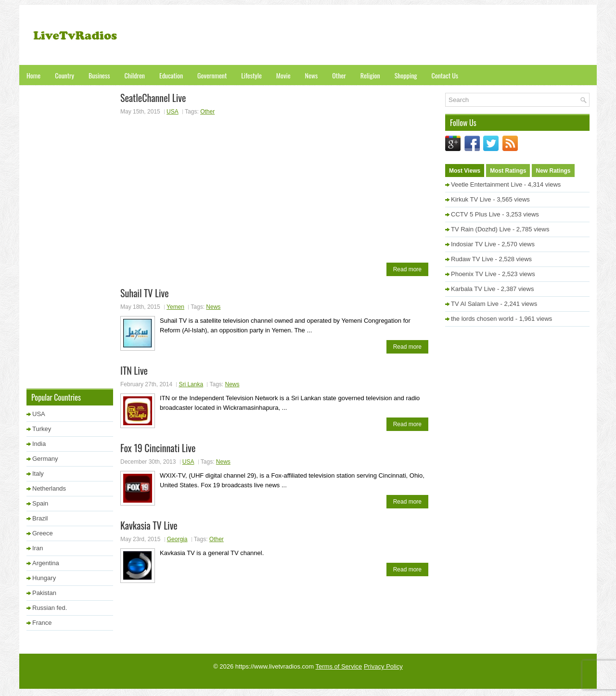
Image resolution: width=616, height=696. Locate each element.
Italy (38, 474)
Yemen (175, 307)
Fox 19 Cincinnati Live (158, 448)
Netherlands (49, 488)
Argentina (46, 563)
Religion (370, 75)
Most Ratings (508, 171)
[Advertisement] (414, 36)
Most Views (465, 171)
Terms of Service (339, 666)
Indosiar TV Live (474, 244)
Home (33, 75)
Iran (38, 548)
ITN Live (134, 370)
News (312, 75)
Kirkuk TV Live (471, 199)
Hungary (44, 578)
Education (171, 75)
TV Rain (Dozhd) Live (481, 229)
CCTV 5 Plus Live (476, 214)
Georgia (177, 539)
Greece (43, 533)
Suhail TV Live (145, 293)
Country (64, 75)
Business (99, 75)
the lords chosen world (482, 319)
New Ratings (553, 171)
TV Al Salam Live (475, 304)
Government (212, 75)
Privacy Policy (383, 666)
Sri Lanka (191, 384)
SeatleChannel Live (153, 98)
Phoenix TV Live (474, 274)
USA (173, 112)
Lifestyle (251, 75)
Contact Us (445, 75)
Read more (407, 269)
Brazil (40, 518)
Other (339, 75)
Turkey (42, 429)
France (42, 623)
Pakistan (44, 593)
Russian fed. (50, 608)
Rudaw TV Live (472, 259)
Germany (45, 459)
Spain (40, 503)
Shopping (406, 75)
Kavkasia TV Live (149, 525)
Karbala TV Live (473, 289)
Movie (283, 75)
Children (135, 75)
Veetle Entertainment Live (487, 184)
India (39, 444)
